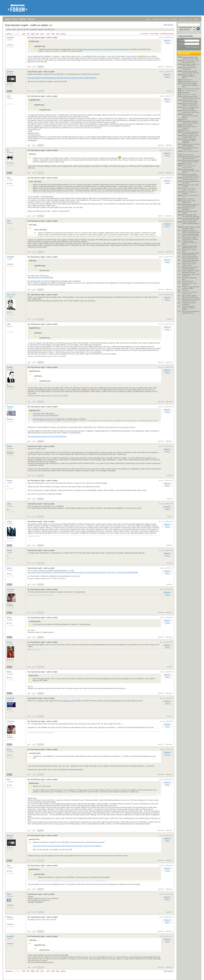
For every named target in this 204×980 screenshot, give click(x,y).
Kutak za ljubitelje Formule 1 (190, 152)
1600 (23, 34)
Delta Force (186, 130)
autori (190, 19)
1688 (53, 34)
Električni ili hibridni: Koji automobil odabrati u (190, 268)
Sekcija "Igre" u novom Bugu (189, 250)
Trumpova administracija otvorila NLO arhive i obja (190, 58)
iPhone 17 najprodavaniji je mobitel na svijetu (191, 288)
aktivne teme (165, 19)
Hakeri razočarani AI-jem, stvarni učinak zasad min (190, 257)
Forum (15, 19)
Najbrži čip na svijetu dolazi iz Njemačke (191, 275)
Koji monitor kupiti (188, 155)
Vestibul (10, 367)
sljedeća (63, 34)
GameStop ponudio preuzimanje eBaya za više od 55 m (191, 171)
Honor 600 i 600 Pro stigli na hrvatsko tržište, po (190, 179)
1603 (37, 34)
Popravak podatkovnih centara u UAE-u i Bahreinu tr (191, 223)
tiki (8, 150)
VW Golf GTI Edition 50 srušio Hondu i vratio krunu (191, 111)
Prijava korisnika (185, 36)
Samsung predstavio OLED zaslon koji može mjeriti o (191, 219)
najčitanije (174, 19)
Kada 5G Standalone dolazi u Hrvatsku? (191, 182)
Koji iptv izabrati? (187, 125)
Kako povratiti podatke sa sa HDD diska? (190, 149)
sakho (9, 504)
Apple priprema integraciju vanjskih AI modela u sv (190, 261)
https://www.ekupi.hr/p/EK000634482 (40, 278)
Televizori (31, 19)
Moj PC (9, 91)
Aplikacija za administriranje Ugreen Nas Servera (191, 157)
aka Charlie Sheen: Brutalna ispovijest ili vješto (191, 228)
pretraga (196, 19)
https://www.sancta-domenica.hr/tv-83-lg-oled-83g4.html (47, 436)
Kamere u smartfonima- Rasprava (189, 193)
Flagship (10, 407)
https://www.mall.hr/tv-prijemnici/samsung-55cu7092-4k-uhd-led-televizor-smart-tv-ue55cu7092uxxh (62, 78)
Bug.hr (8, 19)
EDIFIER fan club (188, 281)
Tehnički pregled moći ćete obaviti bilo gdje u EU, (190, 136)
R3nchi (10, 642)
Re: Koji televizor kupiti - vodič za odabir (43, 38)
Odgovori (167, 40)
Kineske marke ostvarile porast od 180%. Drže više (190, 72)
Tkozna (10, 481)
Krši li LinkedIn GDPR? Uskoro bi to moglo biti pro (190, 297)
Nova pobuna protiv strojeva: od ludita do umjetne (189, 308)
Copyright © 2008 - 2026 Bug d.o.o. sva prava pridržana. (102, 979)
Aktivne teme (184, 54)
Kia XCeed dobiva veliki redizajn (190, 212)
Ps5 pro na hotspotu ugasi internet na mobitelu (190, 108)
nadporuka (169, 67)
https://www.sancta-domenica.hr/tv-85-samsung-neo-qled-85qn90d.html (104, 49)
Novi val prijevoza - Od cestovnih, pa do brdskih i (190, 101)
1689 (57, 34)
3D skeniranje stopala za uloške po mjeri (190, 293)
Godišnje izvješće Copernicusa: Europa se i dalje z (190, 243)
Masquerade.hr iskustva (190, 82)
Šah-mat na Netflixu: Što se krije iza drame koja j (191, 61)
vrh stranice (197, 976)
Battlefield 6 (186, 93)
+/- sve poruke (144, 34)
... (20, 34)
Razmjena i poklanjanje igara (189, 279)
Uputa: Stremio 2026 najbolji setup (189, 202)
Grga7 (9, 894)
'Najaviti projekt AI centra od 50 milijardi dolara (191, 145)
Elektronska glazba (188, 199)
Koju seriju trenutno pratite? (191, 89)
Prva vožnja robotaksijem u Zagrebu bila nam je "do (191, 133)
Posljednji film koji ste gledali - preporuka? (189, 189)
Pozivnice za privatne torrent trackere (189, 166)
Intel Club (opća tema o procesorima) (189, 68)
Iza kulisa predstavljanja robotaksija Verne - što (190, 247)
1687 (48, 34)
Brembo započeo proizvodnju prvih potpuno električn (190, 116)
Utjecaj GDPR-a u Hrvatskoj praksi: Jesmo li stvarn (191, 300)
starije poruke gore (168, 34)
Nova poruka (168, 25)
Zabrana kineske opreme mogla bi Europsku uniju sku (191, 97)
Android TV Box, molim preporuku (189, 284)
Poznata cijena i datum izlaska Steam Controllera (190, 238)
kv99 (9, 96)
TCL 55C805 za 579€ (67, 701)
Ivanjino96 (11, 698)
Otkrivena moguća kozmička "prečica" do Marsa (189, 76)
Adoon (9, 522)
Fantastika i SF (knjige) (189, 95)
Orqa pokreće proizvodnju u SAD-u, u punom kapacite (191, 161)
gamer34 (10, 72)
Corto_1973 (11, 295)
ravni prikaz (155, 34)
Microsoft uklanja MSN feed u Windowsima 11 (191, 312)
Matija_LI (10, 917)
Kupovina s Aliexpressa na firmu (190, 196)
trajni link (161, 67)
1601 (28, 34)
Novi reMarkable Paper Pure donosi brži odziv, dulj (191, 216)
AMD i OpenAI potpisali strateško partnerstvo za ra (190, 175)
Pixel (9, 178)
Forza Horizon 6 (187, 80)
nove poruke (183, 19)
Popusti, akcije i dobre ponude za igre (189, 264)
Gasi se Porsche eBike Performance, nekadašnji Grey (190, 85)
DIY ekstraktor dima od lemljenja (189, 127)
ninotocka (11, 590)
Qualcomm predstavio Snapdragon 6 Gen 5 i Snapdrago (189, 141)
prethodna (9, 34)
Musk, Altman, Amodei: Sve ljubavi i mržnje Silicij (191, 65)
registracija (156, 19)
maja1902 (10, 38)
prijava (148, 19)
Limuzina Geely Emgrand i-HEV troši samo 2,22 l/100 (191, 235)
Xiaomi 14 (185, 290)
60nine (9, 568)
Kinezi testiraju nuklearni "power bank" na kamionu (190, 122)
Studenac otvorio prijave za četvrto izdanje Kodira (191, 205)
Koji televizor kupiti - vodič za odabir (41, 72)
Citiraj (167, 43)
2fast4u (10, 446)
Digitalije (22, 19)
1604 (42, 34)
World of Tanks (187, 164)
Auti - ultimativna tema (189, 91)
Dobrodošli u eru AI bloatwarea (188, 209)
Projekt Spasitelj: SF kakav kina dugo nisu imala (191, 272)
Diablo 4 (185, 119)
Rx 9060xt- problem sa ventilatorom (189, 304)
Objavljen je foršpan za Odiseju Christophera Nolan (191, 231)
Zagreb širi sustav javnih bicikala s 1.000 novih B (190, 104)
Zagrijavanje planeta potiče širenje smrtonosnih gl (191, 254)
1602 (33, 34)
